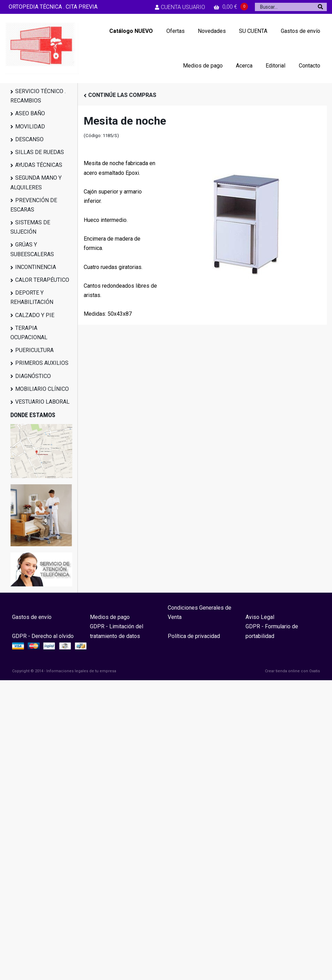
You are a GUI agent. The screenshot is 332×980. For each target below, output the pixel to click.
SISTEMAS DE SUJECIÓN (30, 227)
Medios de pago (203, 66)
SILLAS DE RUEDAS (40, 152)
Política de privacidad (194, 636)
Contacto (310, 66)
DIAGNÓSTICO (33, 376)
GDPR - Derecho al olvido (43, 636)
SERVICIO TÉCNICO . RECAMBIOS (38, 96)
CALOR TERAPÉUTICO (42, 280)
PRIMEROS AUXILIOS (42, 363)
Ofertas (176, 31)
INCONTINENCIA (36, 267)
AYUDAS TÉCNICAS (39, 165)
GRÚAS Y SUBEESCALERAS (32, 249)
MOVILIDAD (30, 127)
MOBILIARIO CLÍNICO (42, 389)
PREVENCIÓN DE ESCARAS (34, 205)
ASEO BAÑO (30, 113)
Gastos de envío (301, 31)
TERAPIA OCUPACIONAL (29, 333)
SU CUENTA (253, 31)
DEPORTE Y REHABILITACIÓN (32, 297)
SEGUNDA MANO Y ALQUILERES (36, 182)
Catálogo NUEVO (131, 31)
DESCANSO (29, 139)
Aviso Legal (260, 617)
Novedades (212, 31)
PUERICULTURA (34, 350)
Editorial (275, 66)
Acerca (244, 66)
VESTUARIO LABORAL (42, 402)
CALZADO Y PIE (35, 315)
